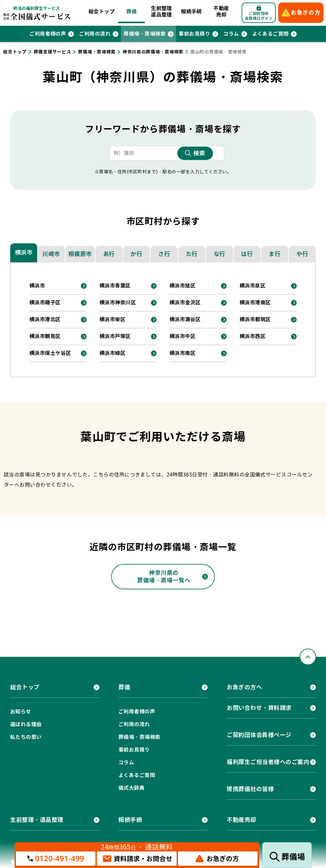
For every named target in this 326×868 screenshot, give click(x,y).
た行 (192, 254)
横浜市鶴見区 (45, 336)
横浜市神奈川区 (118, 303)
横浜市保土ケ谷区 (50, 353)
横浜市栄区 (112, 319)
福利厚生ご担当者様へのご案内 (268, 762)
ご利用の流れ (95, 34)
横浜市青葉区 (115, 286)
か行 (136, 254)
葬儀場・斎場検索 (145, 34)
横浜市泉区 (252, 286)
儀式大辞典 (131, 788)
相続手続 (191, 12)
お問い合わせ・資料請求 (259, 708)
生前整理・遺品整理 (37, 820)
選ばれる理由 (26, 724)
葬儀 (132, 12)
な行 (220, 254)
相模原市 (80, 254)
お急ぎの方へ (244, 687)
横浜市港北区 (45, 319)
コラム (231, 34)
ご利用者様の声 (48, 34)
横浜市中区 (182, 336)
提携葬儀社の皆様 (250, 789)
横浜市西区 (252, 336)
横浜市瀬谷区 (185, 319)
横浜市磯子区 (45, 303)
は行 (247, 254)
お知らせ (21, 712)
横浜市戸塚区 (115, 336)
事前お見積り (194, 34)
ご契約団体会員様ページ (259, 735)
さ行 (164, 254)
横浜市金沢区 (185, 303)
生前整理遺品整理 (161, 12)
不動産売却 (221, 12)
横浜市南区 (182, 353)
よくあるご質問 (270, 34)
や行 (302, 254)
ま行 (275, 254)
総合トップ (102, 12)
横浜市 (24, 252)
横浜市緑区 (112, 353)
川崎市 (51, 254)
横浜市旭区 (182, 286)
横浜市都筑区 (255, 319)
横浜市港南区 (255, 303)
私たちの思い (26, 737)
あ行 (109, 254)
